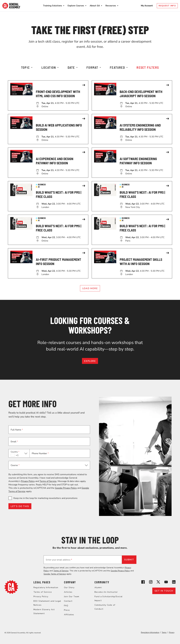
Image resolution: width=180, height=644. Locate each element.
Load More (90, 288)
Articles (68, 592)
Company (70, 582)
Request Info (167, 6)
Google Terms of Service (55, 574)
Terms (164, 632)
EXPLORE (90, 361)
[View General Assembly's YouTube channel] (166, 582)
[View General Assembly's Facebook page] (143, 582)
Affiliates (69, 615)
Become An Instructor (106, 592)
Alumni (98, 588)
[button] (19, 453)
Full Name (17, 430)
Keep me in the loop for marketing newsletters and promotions (45, 498)
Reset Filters (148, 67)
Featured (119, 67)
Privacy (172, 632)
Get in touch (164, 591)
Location (50, 67)
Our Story (69, 588)
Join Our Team (72, 597)
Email (14, 442)
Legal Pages (42, 582)
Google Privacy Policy (66, 488)
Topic (27, 67)
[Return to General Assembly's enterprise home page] (11, 6)
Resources (111, 6)
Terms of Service (48, 481)
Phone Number (40, 453)
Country (15, 452)
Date (73, 67)
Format (94, 67)
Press (67, 610)
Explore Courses (76, 6)
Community (102, 582)
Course (15, 465)
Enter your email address (59, 560)
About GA (95, 6)
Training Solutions (52, 6)
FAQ (66, 606)
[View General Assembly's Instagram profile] (151, 582)
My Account (147, 6)
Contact (68, 601)
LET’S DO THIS (20, 506)
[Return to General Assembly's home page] (11, 593)
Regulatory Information (46, 588)
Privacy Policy (28, 481)
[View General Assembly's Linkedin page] (174, 582)
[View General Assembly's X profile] (158, 582)
